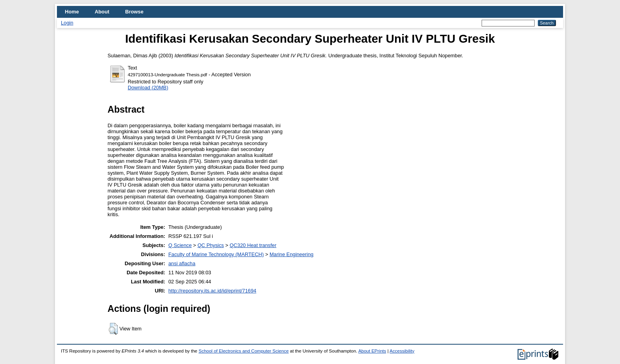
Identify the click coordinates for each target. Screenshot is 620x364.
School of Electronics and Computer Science (244, 351)
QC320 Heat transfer (253, 245)
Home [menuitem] (72, 12)
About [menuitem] (102, 12)
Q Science (180, 245)
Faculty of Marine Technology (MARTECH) (216, 254)
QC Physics (211, 245)
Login (67, 23)
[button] (113, 329)
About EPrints (372, 351)
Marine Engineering (292, 254)
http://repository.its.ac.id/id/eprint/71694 (212, 291)
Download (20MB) (148, 88)
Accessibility (402, 351)
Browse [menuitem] (134, 12)
